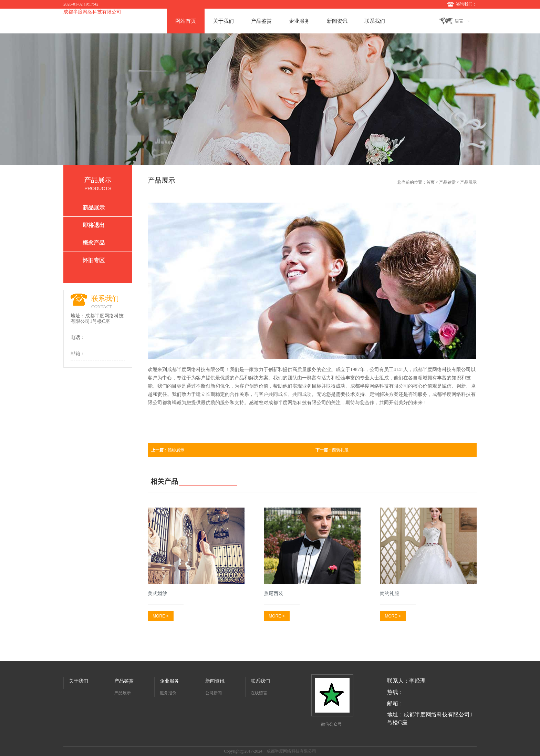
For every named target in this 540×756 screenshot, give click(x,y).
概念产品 (94, 243)
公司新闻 (214, 693)
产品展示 (123, 693)
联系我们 (375, 21)
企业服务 (299, 21)
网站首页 (186, 21)
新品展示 (94, 208)
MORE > (160, 616)
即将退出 (94, 225)
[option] (270, 99)
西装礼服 (332, 450)
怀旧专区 (94, 260)
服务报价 (168, 693)
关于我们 (224, 21)
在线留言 (259, 693)
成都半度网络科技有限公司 (92, 12)
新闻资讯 (337, 21)
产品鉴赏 (261, 21)
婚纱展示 (168, 450)
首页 (430, 182)
